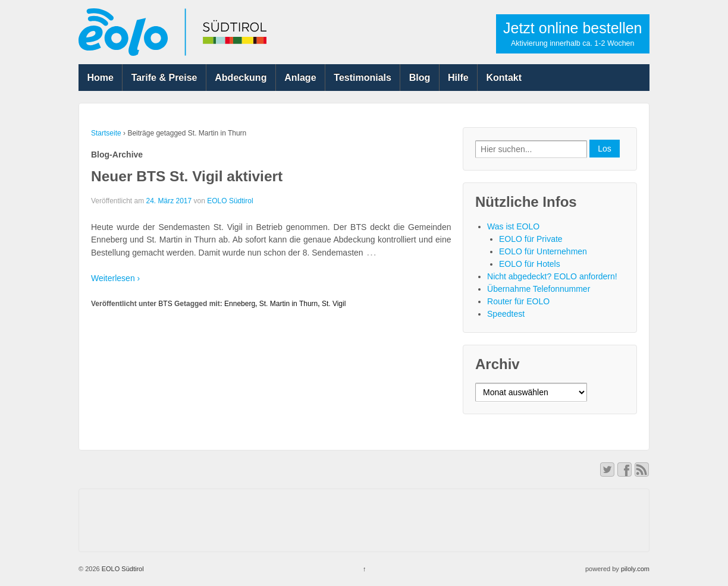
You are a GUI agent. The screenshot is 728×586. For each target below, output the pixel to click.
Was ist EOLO (513, 226)
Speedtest (506, 314)
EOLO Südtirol (230, 201)
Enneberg (240, 304)
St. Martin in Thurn (288, 304)
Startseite (106, 133)
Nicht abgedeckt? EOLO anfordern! (552, 276)
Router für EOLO (518, 301)
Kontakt (504, 78)
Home (100, 78)
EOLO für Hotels (530, 264)
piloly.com (635, 569)
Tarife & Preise (164, 78)
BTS (165, 304)
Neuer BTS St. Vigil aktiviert (187, 176)
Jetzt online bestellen (572, 34)
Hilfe (458, 78)
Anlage (300, 78)
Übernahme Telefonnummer (539, 289)
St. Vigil (334, 304)
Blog (420, 78)
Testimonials (363, 78)
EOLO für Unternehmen (543, 251)
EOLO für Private (531, 239)
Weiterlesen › (115, 278)
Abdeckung (241, 78)
